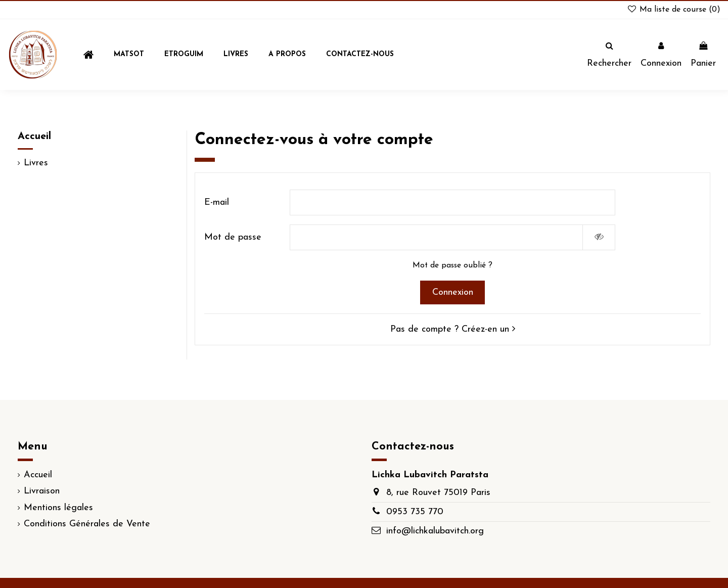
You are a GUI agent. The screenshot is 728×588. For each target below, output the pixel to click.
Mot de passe (233, 237)
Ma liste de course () (673, 10)
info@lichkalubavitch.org (435, 531)
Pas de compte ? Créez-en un (453, 329)
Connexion (453, 292)
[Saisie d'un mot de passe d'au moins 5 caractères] (437, 237)
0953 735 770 (415, 512)
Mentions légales (58, 508)
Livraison (42, 491)
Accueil (34, 137)
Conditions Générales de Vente (87, 524)
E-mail (217, 202)
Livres (36, 163)
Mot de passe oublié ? (452, 265)
